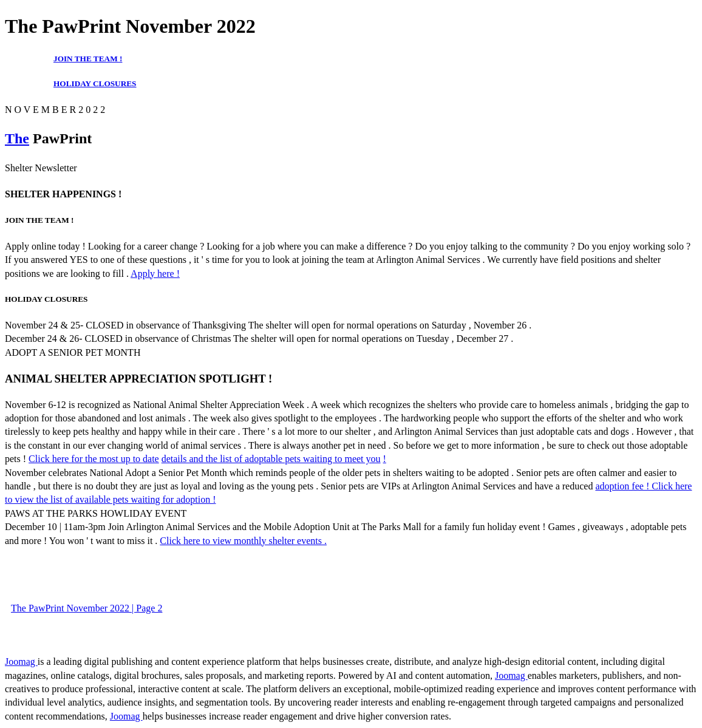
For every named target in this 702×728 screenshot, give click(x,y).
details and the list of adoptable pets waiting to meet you (271, 459)
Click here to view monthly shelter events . (243, 541)
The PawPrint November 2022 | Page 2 (87, 608)
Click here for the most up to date (94, 459)
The (17, 138)
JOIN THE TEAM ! (88, 59)
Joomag (21, 662)
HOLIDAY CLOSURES (95, 83)
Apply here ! (155, 274)
